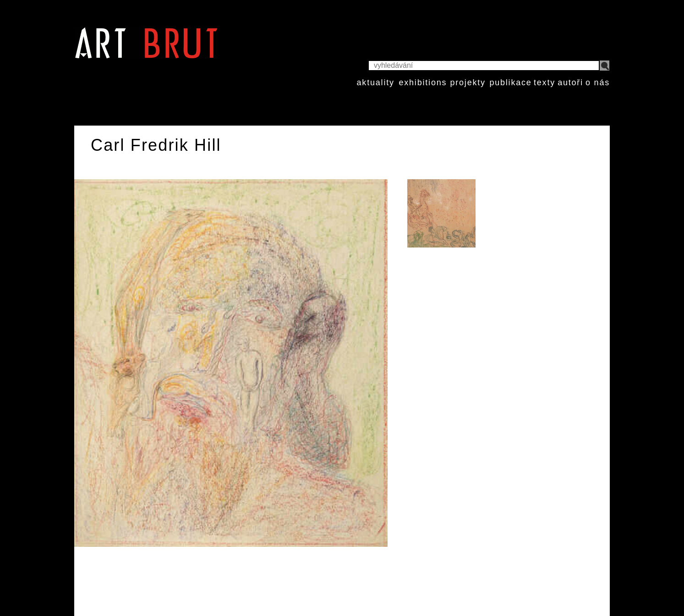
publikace (510, 82)
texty (544, 82)
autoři (570, 82)
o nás (598, 82)
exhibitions (423, 82)
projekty (468, 82)
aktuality (376, 82)
